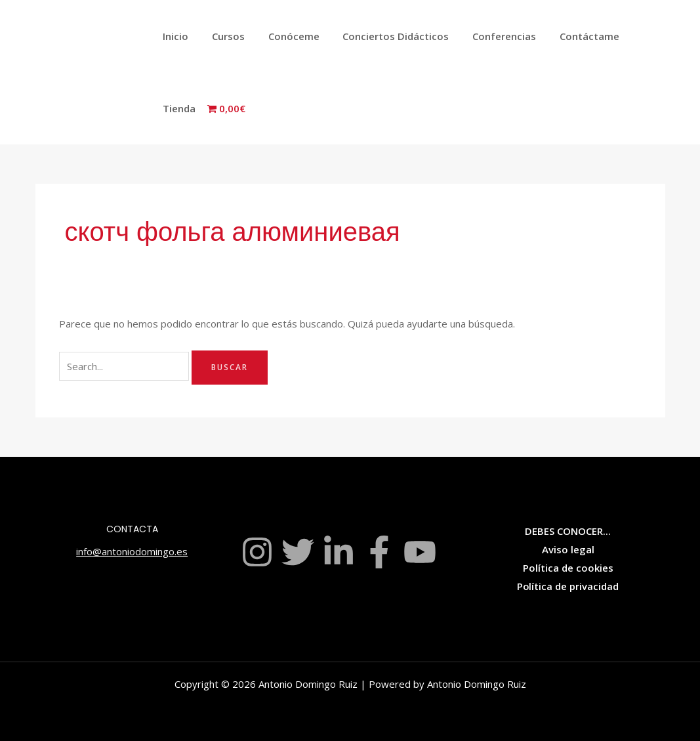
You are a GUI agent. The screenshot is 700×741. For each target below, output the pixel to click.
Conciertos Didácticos (382, 36)
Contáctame (568, 36)
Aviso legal (568, 549)
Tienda (634, 36)
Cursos (222, 36)
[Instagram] (257, 552)
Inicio (174, 36)
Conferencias (487, 36)
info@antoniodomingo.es (132, 551)
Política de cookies (568, 568)
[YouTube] (420, 552)
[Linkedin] (339, 552)
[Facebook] (379, 552)
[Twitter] (298, 552)
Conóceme (284, 36)
